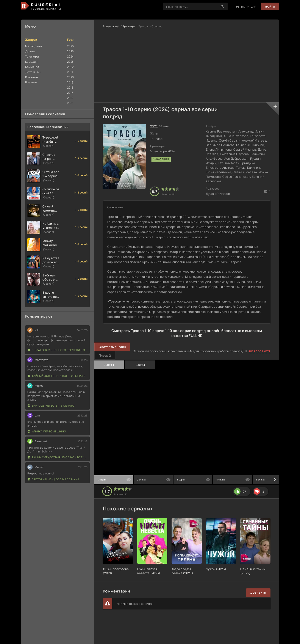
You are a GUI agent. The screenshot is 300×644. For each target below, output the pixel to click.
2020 (70, 77)
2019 (70, 82)
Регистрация (246, 7)
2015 (70, 103)
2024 (70, 56)
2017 (70, 93)
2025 (70, 51)
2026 (70, 46)
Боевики (31, 82)
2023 (70, 62)
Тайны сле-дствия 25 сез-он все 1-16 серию (58, 457)
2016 (70, 98)
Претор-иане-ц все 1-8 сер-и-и (53, 479)
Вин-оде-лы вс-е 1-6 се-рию (51, 406)
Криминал (32, 67)
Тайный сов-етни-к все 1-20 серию (56, 376)
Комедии (31, 62)
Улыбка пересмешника (47, 431)
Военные (32, 77)
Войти (270, 7)
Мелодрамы (34, 46)
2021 (70, 72)
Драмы (30, 51)
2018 (70, 87)
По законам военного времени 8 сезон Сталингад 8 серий (58, 350)
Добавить (258, 593)
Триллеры (32, 56)
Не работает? (260, 351)
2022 (70, 67)
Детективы (33, 72)
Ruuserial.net (111, 26)
